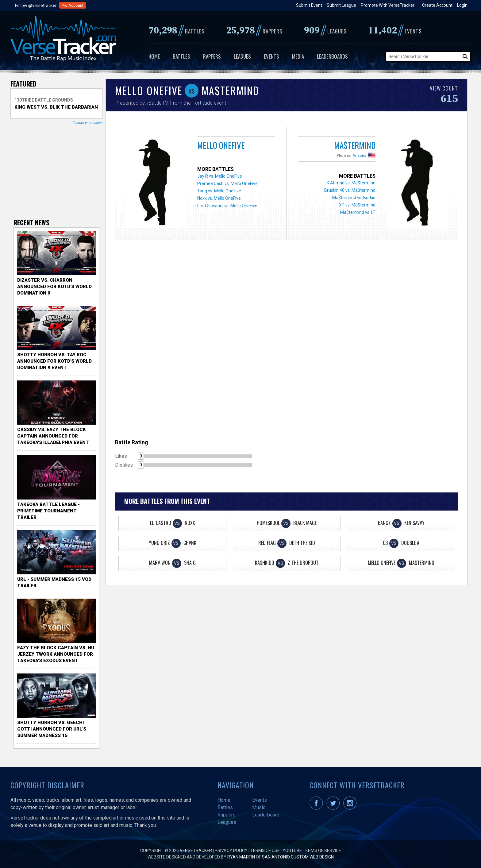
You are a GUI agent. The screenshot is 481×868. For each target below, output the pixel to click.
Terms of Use (265, 851)
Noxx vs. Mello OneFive (219, 198)
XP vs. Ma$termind (357, 205)
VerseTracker (196, 851)
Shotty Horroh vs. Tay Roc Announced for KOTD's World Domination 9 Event (54, 361)
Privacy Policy (231, 851)
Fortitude (202, 103)
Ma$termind (355, 145)
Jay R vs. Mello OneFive (220, 176)
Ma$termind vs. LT (358, 212)
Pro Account (73, 5)
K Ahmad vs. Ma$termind (351, 183)
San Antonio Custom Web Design (298, 857)
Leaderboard (266, 815)
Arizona (359, 155)
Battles (181, 56)
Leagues (242, 56)
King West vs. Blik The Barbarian (56, 107)
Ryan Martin (241, 857)
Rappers (212, 56)
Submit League (341, 5)
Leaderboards (332, 56)
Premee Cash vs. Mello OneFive (227, 183)
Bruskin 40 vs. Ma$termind (350, 190)
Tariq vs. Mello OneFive (219, 191)
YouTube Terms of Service (312, 851)
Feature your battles (87, 123)
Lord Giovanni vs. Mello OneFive (227, 206)
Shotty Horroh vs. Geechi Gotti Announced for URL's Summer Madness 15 (52, 729)
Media (298, 56)
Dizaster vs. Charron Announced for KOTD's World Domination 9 (54, 287)
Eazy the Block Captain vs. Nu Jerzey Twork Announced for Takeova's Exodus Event (56, 654)
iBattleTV (157, 103)
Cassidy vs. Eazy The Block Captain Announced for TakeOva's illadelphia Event (53, 436)
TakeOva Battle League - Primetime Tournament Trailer (48, 511)
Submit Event (309, 5)
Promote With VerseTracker (388, 5)
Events (271, 56)
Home (154, 56)
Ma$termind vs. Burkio (354, 198)
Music (259, 807)
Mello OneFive (221, 145)
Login (462, 5)
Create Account (437, 5)
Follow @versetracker (36, 6)
